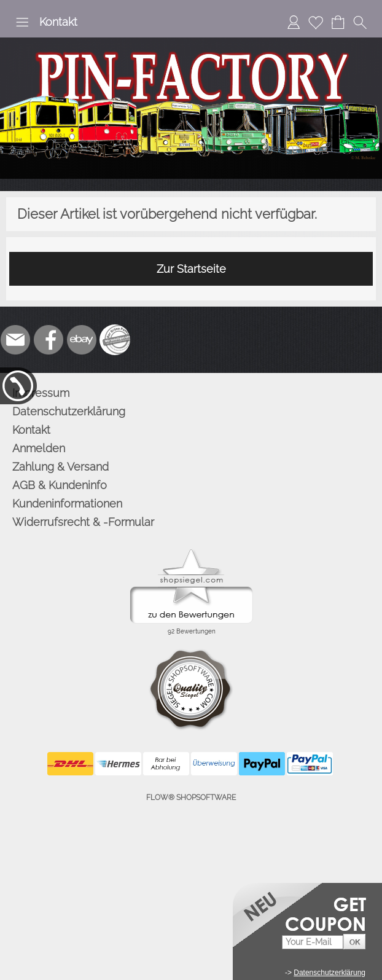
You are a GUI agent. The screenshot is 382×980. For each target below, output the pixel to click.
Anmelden (39, 448)
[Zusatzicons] (115, 340)
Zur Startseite (191, 269)
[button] (22, 22)
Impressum (41, 393)
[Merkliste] (316, 22)
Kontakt (58, 22)
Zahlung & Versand (60, 467)
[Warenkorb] (338, 22)
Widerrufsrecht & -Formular (83, 522)
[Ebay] (82, 340)
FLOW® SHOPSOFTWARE (191, 798)
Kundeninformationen (67, 504)
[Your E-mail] (313, 942)
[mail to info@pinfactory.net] (15, 340)
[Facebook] (49, 340)
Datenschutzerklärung (69, 411)
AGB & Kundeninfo (60, 485)
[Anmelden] (294, 22)
